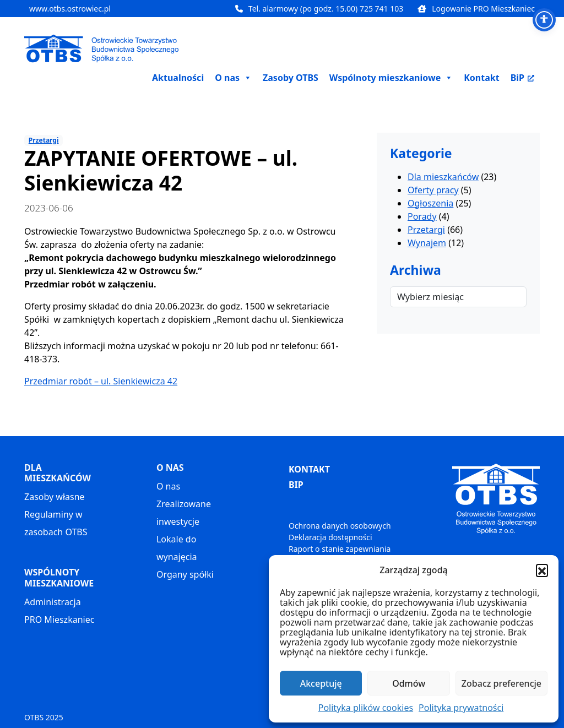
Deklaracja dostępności (330, 537)
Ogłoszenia (430, 203)
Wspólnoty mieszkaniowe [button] (391, 78)
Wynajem (427, 243)
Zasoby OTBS (291, 78)
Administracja (53, 602)
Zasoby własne (55, 497)
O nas (168, 486)
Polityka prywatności (461, 708)
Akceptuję (321, 683)
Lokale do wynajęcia (177, 548)
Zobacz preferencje (501, 683)
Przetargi (44, 140)
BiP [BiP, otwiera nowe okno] (522, 78)
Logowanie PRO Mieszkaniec (476, 9)
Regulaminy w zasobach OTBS (56, 523)
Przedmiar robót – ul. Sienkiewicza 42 (101, 381)
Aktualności (178, 78)
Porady (422, 216)
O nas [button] (233, 78)
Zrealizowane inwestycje (184, 513)
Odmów (409, 683)
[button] (542, 570)
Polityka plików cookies (366, 708)
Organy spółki (185, 574)
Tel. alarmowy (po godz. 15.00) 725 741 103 (319, 9)
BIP (296, 485)
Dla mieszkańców (443, 177)
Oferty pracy (433, 190)
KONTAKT (309, 469)
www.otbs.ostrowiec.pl (70, 9)
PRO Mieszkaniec (59, 620)
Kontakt (481, 78)
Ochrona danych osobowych (340, 526)
